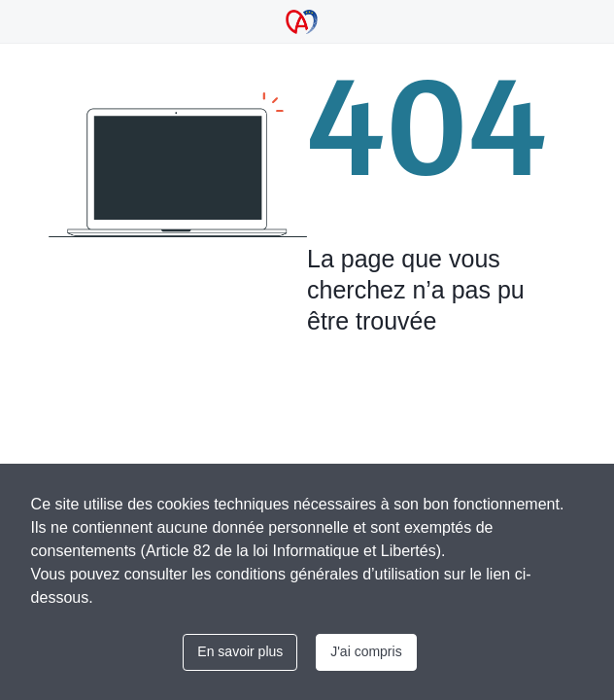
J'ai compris (366, 651)
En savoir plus (240, 651)
